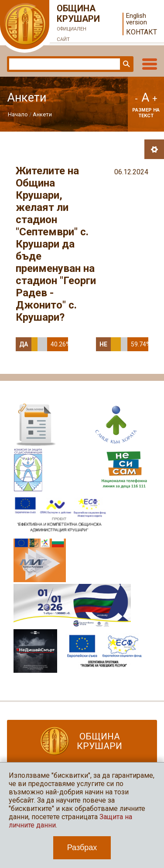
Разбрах (82, 848)
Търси (126, 64)
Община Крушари (79, 24)
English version (137, 19)
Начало (18, 114)
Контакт (142, 32)
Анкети (42, 114)
